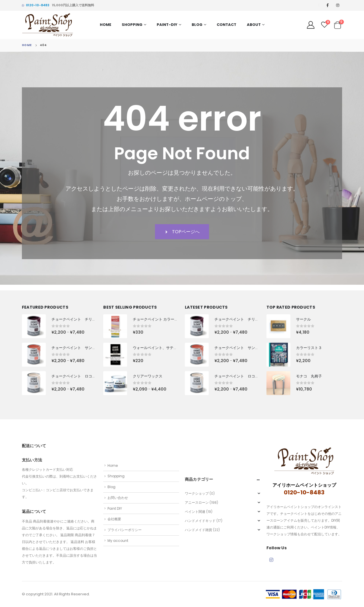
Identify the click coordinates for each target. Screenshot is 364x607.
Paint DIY (115, 508)
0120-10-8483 (36, 5)
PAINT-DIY (167, 25)
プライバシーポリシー (125, 530)
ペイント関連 (195, 512)
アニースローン (197, 502)
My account (118, 541)
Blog (197, 25)
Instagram (271, 560)
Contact (227, 25)
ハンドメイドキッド (200, 521)
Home (106, 25)
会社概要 (114, 519)
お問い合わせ (118, 498)
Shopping (132, 25)
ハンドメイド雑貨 (198, 530)
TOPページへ (182, 232)
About (254, 25)
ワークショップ (197, 493)
